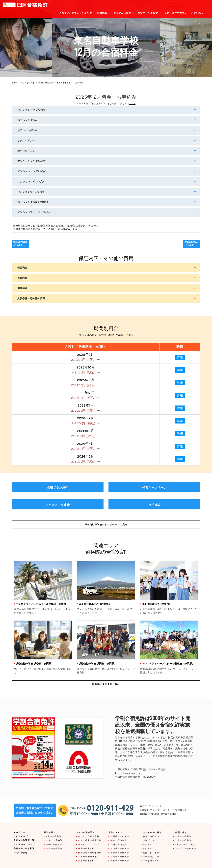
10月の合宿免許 (54, 840)
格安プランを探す (149, 13)
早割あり (147, 845)
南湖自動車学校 (86, 849)
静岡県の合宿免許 (46, 83)
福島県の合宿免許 (120, 857)
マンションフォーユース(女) (34, 212)
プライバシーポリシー (161, 810)
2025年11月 (86, 383)
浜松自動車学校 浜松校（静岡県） (35, 664)
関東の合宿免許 (119, 840)
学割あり (147, 849)
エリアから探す (28, 83)
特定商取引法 (180, 810)
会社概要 (144, 810)
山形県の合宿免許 (120, 853)
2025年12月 (86, 395)
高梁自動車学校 (86, 861)
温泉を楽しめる (151, 861)
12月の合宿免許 (54, 849)
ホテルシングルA (27, 120)
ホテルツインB (26, 151)
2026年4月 (86, 446)
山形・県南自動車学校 (90, 840)
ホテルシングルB (27, 130)
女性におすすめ (151, 853)
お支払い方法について (151, 806)
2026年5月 (86, 459)
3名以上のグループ (185, 845)
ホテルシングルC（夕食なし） (35, 202)
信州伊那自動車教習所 (90, 853)
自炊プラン (149, 840)
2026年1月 (86, 408)
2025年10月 (86, 370)
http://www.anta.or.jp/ (128, 773)
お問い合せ (197, 13)
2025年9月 (86, 357)
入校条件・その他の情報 (31, 298)
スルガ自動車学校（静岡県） (95, 604)
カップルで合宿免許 (186, 849)
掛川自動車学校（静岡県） (157, 604)
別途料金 (22, 278)
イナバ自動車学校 (88, 857)
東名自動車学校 (64, 83)
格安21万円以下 (151, 837)
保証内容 (22, 268)
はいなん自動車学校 (89, 837)
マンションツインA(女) (31, 182)
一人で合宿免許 (183, 837)
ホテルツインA (26, 141)
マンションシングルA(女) (32, 161)
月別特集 (103, 13)
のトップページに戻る (106, 524)
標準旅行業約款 (169, 814)
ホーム (15, 83)
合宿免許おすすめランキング (75, 13)
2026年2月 (86, 421)
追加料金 (22, 288)
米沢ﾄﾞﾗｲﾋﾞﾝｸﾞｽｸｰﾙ (89, 845)
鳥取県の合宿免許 (120, 861)
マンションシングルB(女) (32, 171)
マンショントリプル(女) (31, 110)
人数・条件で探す (175, 13)
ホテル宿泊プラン (152, 857)
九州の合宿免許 (119, 845)
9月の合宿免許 (54, 837)
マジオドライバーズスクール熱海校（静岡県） (42, 604)
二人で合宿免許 (183, 840)
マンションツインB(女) (31, 192)
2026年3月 (86, 434)
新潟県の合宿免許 (120, 849)
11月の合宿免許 (54, 845)
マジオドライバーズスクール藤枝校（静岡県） (168, 664)
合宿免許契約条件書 (150, 814)
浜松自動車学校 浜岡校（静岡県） (98, 664)
